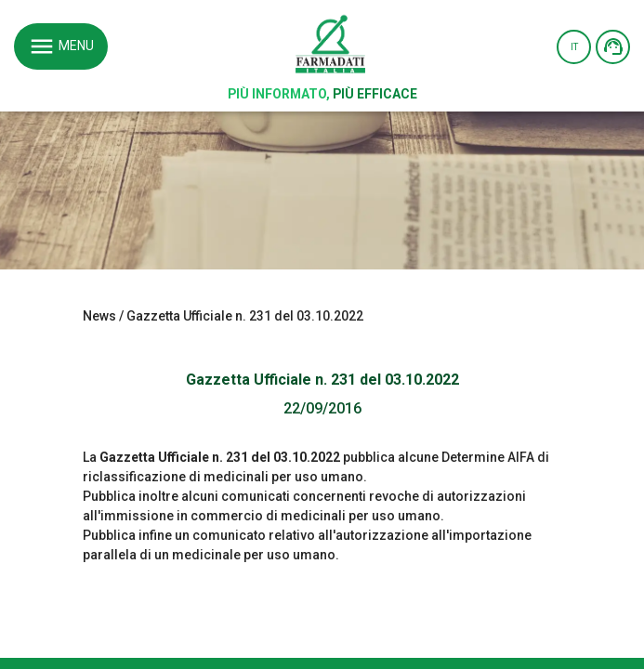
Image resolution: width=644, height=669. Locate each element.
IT (574, 47)
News (99, 316)
